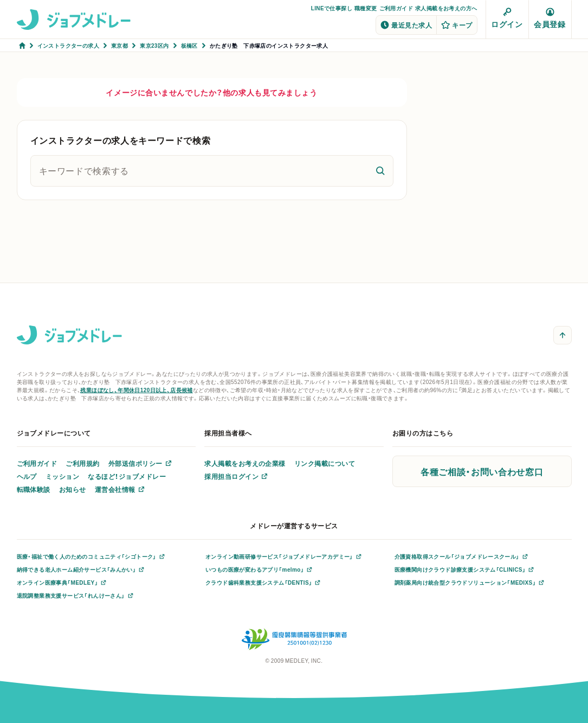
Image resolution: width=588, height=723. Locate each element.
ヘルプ (27, 476)
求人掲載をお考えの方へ (446, 8)
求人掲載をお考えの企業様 (245, 463)
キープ (457, 25)
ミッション (62, 476)
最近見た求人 (406, 25)
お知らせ (73, 489)
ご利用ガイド (396, 8)
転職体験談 (34, 489)
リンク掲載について (325, 463)
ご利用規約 (82, 463)
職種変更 (366, 8)
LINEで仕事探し (332, 8)
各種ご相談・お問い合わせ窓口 (482, 471)
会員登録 (550, 18)
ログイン (507, 18)
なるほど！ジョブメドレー (127, 476)
